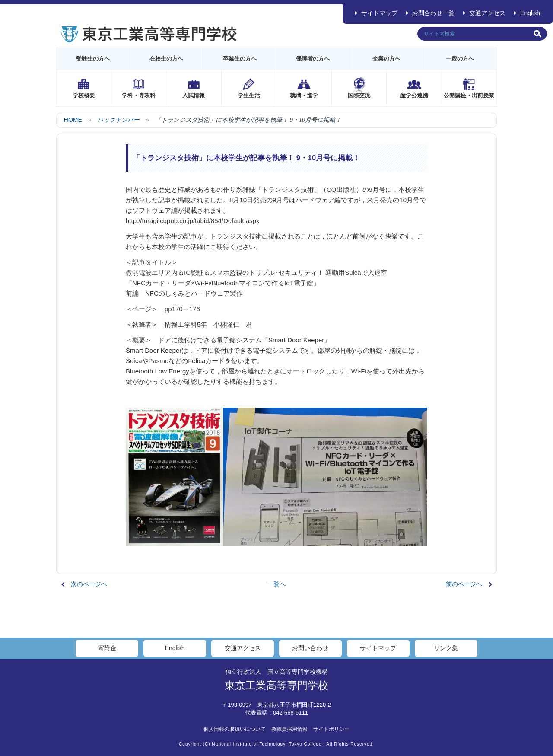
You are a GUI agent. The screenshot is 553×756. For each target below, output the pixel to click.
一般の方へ (460, 59)
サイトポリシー (331, 729)
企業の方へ (386, 59)
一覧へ (276, 584)
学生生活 (249, 95)
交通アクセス (487, 13)
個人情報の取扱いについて (235, 729)
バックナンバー (119, 120)
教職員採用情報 (289, 729)
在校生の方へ (166, 59)
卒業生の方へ (240, 59)
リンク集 (446, 648)
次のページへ (89, 584)
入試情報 (194, 95)
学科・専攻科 (139, 95)
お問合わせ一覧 (433, 13)
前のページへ (464, 584)
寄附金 (107, 648)
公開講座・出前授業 (469, 95)
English (530, 13)
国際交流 (359, 95)
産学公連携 (414, 95)
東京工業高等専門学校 (276, 685)
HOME (73, 120)
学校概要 (84, 95)
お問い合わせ (310, 648)
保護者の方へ (313, 59)
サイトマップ (379, 13)
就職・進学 (304, 95)
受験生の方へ (93, 59)
